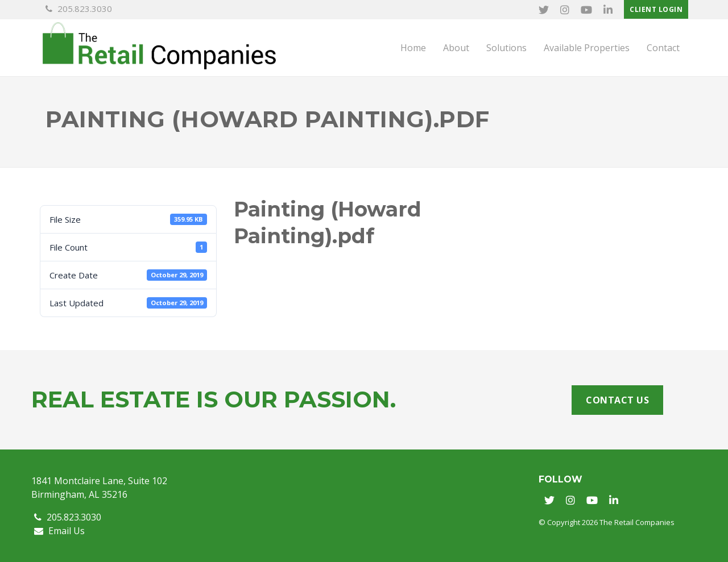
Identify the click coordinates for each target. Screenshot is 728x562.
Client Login (656, 9)
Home (413, 48)
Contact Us (617, 400)
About (456, 48)
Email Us (59, 531)
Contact (663, 48)
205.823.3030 (79, 9)
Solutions (506, 48)
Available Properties (587, 48)
